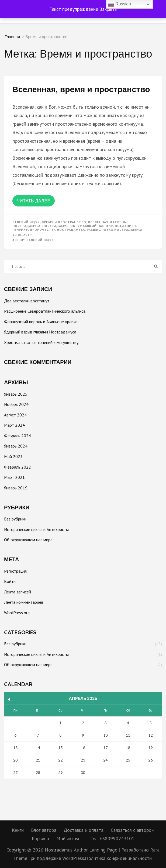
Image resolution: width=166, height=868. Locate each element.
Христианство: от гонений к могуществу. (42, 342)
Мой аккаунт (70, 838)
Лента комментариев (24, 602)
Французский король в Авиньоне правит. (41, 322)
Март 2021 (14, 477)
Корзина (40, 838)
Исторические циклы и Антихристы (36, 529)
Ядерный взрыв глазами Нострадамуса (40, 332)
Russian (119, 4)
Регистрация (15, 571)
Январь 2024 (16, 446)
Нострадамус (55, 226)
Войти (10, 581)
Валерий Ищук (26, 222)
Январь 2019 (16, 488)
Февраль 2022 (18, 467)
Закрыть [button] (108, 9)
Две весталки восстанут (27, 301)
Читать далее (34, 201)
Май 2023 (13, 456)
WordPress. (74, 858)
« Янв (9, 699)
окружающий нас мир (92, 226)
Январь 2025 (16, 394)
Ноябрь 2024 (16, 404)
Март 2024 (14, 425)
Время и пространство (64, 222)
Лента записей (18, 592)
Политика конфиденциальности (118, 858)
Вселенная (98, 222)
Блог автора (44, 830)
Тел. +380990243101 (112, 838)
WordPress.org (17, 613)
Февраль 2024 (18, 436)
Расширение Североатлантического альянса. (45, 311)
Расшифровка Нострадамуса (115, 230)
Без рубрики (15, 519)
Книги (18, 830)
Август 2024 (15, 415)
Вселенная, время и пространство (81, 89)
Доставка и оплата (84, 830)
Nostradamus (59, 850)
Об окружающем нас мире (28, 540)
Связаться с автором (133, 830)
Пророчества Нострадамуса (57, 230)
